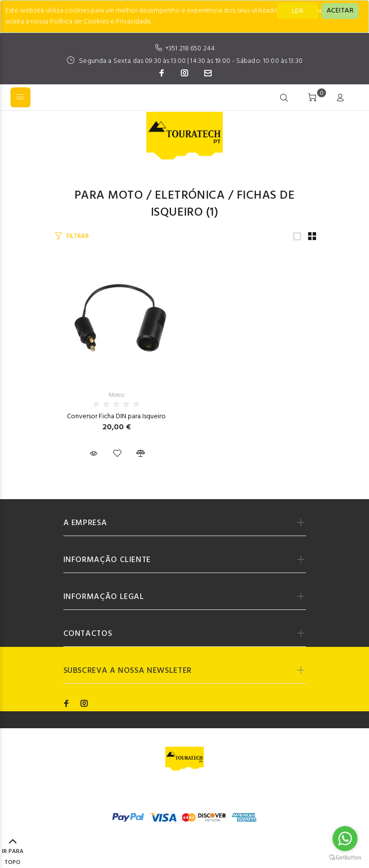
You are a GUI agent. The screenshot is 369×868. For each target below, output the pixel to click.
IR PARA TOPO (13, 853)
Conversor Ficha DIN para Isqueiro (116, 417)
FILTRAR (77, 236)
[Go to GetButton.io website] (345, 858)
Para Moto (109, 196)
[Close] (340, 11)
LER (298, 11)
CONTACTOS (88, 634)
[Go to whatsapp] (345, 839)
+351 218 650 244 (190, 49)
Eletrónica (190, 196)
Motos (117, 395)
